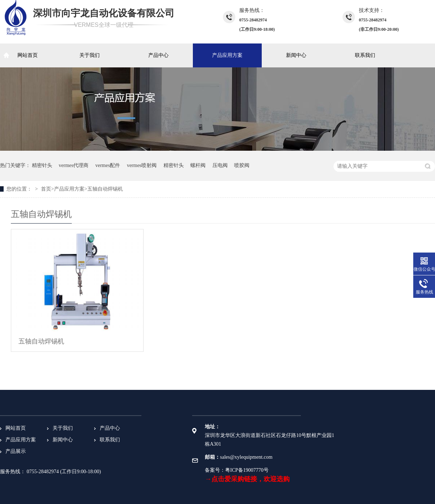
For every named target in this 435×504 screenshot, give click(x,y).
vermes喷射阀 (142, 165)
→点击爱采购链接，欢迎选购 (247, 479)
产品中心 (158, 55)
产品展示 (16, 451)
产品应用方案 (227, 55)
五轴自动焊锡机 (105, 189)
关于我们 (90, 55)
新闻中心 (296, 55)
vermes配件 (108, 165)
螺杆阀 (198, 165)
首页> (47, 189)
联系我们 (365, 55)
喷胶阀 (242, 165)
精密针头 (42, 165)
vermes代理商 (74, 165)
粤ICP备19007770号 (247, 470)
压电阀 (220, 165)
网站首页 (28, 55)
